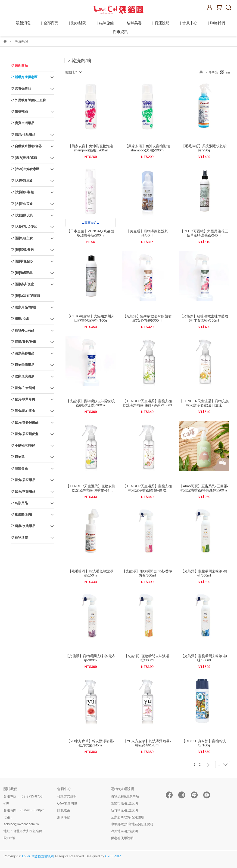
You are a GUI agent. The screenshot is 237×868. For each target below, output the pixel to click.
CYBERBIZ (113, 856)
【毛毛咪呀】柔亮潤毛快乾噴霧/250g (204, 148)
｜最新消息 (21, 23)
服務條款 (64, 817)
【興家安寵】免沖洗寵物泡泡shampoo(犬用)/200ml (147, 148)
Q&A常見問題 (67, 803)
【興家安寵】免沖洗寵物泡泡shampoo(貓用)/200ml (91, 148)
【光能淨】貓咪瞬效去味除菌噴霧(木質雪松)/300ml (204, 318)
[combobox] (73, 72)
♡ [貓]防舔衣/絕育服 (25, 296)
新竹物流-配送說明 (124, 810)
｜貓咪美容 (132, 23)
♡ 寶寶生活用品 (22, 123)
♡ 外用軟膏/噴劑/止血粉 (28, 100)
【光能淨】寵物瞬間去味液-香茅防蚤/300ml (147, 573)
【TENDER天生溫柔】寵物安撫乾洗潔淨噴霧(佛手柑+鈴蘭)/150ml (91, 488)
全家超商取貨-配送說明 (128, 817)
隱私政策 (64, 810)
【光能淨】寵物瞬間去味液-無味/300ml (204, 658)
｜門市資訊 (118, 32)
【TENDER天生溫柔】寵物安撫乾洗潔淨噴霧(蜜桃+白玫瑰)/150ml (147, 488)
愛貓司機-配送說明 (124, 803)
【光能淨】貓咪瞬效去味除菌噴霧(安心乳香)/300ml (147, 318)
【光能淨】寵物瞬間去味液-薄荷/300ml (204, 573)
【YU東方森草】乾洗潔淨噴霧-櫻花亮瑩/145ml (147, 743)
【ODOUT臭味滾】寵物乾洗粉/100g (204, 743)
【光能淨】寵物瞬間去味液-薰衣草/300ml (90, 658)
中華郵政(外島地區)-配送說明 (132, 824)
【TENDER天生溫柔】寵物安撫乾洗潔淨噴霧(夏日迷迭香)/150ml (204, 403)
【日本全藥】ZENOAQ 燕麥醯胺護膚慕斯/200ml (90, 233)
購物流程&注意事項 (125, 796)
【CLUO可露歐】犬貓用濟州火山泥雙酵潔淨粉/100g (91, 318)
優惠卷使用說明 (122, 838)
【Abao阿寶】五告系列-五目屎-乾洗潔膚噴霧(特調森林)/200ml (204, 488)
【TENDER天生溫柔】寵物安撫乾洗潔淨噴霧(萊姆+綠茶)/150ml (147, 403)
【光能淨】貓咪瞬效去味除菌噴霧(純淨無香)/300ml (90, 403)
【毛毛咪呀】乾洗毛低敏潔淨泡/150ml (91, 573)
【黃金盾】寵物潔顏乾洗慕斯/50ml (147, 233)
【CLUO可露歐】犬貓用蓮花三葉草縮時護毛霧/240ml (204, 233)
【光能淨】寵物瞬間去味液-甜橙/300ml (147, 658)
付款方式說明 (67, 796)
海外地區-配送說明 (124, 831)
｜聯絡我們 (216, 23)
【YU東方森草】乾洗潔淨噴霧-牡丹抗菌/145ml (90, 743)
